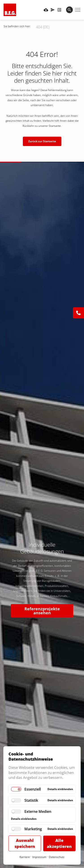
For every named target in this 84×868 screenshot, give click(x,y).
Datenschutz (57, 857)
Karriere (25, 857)
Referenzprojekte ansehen (42, 611)
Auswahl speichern (25, 843)
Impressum (39, 857)
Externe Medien (38, 812)
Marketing (33, 829)
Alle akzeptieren (59, 843)
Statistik (31, 800)
